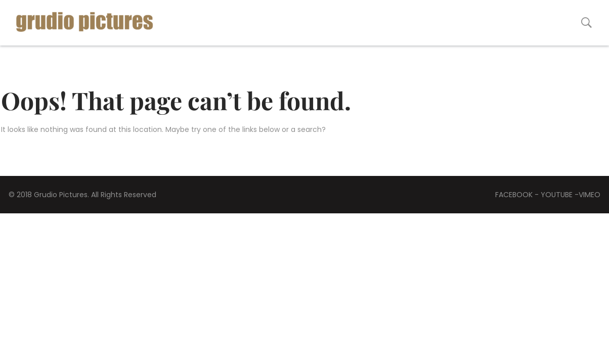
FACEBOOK (514, 195)
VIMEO (590, 195)
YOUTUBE (557, 195)
